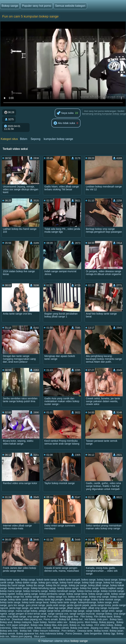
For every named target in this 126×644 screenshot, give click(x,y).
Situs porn (40, 636)
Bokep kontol (101, 631)
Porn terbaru (69, 631)
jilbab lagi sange (57, 608)
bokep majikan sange (112, 588)
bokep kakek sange (19, 588)
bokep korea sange (68, 588)
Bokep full (64, 619)
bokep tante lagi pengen (50, 599)
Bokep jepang (107, 622)
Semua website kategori (70, 6)
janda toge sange (19, 608)
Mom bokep (91, 622)
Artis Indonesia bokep (52, 634)
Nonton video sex (58, 622)
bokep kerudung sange (43, 588)
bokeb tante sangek (69, 580)
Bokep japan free (69, 617)
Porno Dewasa (74, 634)
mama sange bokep (26, 611)
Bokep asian (117, 631)
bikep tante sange (10, 580)
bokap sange (28, 580)
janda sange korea (101, 605)
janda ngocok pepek (78, 605)
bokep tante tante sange (63, 602)
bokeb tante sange (47, 580)
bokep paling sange (27, 594)
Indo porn (103, 619)
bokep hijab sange (92, 582)
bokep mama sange (11, 591)
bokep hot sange (113, 582)
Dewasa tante (85, 631)
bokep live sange (89, 588)
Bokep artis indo (9, 631)
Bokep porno (76, 622)
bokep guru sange (48, 582)
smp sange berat (37, 617)
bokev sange (104, 602)
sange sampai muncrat (82, 614)
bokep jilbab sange (98, 585)
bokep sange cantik (99, 594)
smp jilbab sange (17, 617)
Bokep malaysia (23, 622)
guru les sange (16, 605)
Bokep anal (6, 622)
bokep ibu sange (35, 585)
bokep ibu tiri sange (56, 585)
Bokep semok (8, 634)
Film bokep (86, 617)
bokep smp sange (99, 597)
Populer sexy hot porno (37, 6)
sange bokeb (93, 611)
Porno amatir (51, 619)
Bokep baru (116, 619)
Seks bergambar (93, 634)
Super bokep (40, 622)
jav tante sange (38, 608)
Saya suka (65, 113)
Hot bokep (90, 619)
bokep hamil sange (70, 582)
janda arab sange (56, 605)
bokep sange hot (15, 597)
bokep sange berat (77, 594)
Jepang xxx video (100, 628)
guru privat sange (35, 605)
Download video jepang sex (27, 619)
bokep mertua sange (88, 591)
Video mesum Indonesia (46, 631)
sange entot (108, 611)
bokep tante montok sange (106, 599)
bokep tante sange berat (35, 602)
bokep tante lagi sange (78, 599)
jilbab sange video (77, 608)
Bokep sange (10, 6)
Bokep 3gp (109, 634)
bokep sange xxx (58, 597)
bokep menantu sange (36, 591)
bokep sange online (36, 597)
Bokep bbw (50, 625)
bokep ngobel (7, 594)
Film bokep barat (103, 617)
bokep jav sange (78, 585)
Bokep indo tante (80, 628)
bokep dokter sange (26, 582)
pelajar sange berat (49, 611)
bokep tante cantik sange (22, 599)
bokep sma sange (78, 597)
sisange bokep (104, 614)
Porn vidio (53, 617)
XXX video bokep (104, 625)
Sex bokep (87, 625)
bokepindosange (87, 602)
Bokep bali (26, 631)
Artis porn (63, 625)
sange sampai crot (58, 614)
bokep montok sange (113, 591)
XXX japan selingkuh (18, 625)
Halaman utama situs (55, 641)
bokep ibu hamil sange (12, 585)
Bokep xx (75, 625)
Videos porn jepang (21, 636)
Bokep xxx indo (43, 628)
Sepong (36, 139)
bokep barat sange (107, 580)
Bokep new (37, 625)
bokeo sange (88, 580)
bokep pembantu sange (52, 594)
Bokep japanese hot (27, 634)
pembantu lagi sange (73, 611)
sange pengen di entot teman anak (27, 614)
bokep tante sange (10, 602)
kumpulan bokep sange (58, 139)
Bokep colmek (61, 628)
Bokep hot (77, 619)
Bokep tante (118, 628)
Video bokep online (23, 628)
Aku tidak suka (64, 123)
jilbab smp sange (98, 608)
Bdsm (24, 139)
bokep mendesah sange (62, 591)
